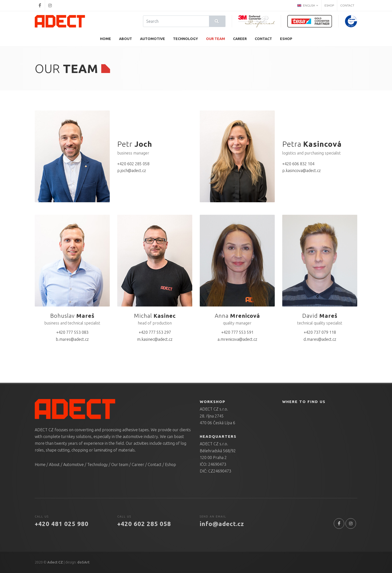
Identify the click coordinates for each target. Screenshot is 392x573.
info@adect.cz (222, 524)
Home (40, 464)
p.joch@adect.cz (132, 170)
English (308, 5)
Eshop (329, 5)
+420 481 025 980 (62, 524)
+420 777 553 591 (237, 332)
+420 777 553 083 (72, 332)
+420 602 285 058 (133, 164)
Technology (97, 464)
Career (138, 464)
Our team (120, 464)
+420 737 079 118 (320, 332)
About (54, 464)
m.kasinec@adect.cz (155, 339)
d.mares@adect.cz (320, 339)
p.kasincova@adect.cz (301, 170)
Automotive (73, 464)
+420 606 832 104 (298, 164)
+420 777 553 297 (155, 332)
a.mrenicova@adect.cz (237, 339)
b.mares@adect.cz (72, 339)
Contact (347, 5)
